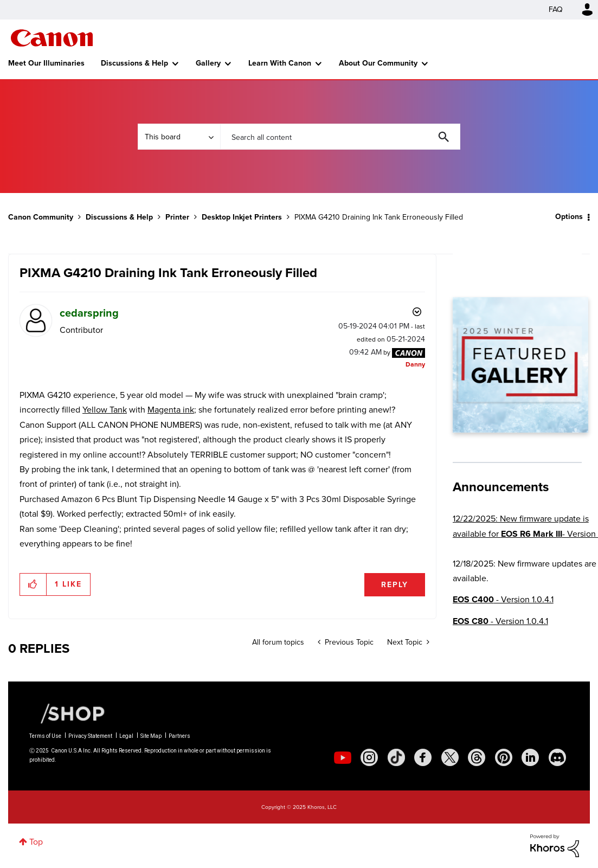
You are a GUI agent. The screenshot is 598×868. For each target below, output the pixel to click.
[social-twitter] (450, 757)
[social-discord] (557, 757)
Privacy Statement (90, 736)
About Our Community (378, 63)
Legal (126, 736)
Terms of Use (45, 736)
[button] (33, 584)
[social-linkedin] (530, 757)
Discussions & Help (134, 63)
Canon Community (52, 38)
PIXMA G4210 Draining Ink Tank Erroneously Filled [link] (379, 217)
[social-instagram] (369, 757)
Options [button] (569, 217)
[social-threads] (477, 757)
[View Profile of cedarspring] (89, 313)
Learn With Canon (280, 63)
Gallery (208, 63)
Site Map (151, 736)
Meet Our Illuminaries (46, 63)
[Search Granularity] (179, 137)
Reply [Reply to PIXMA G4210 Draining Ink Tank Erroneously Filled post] (395, 585)
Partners (179, 736)
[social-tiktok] (396, 757)
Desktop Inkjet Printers (242, 217)
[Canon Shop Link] (67, 713)
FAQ (556, 9)
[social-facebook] (423, 757)
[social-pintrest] (504, 757)
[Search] (340, 137)
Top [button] (36, 842)
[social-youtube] (343, 757)
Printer (177, 217)
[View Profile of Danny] (415, 364)
